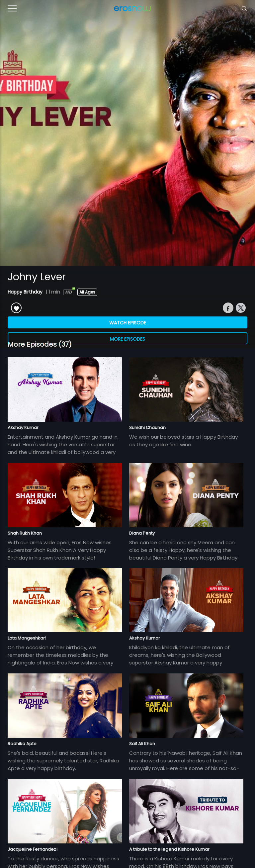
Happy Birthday (26, 292)
